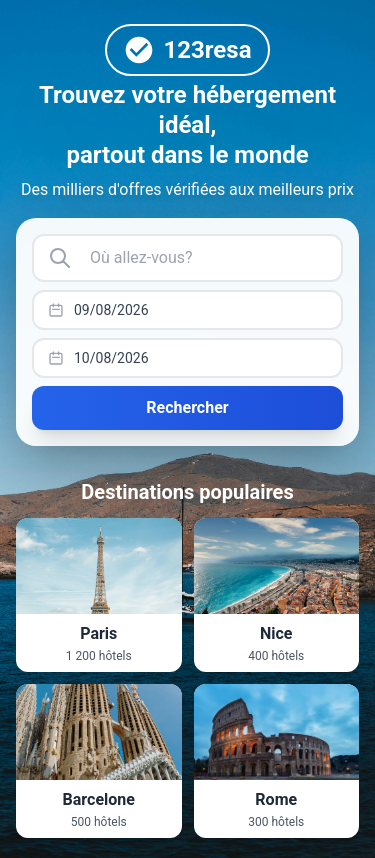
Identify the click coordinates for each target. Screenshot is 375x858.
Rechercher (187, 407)
